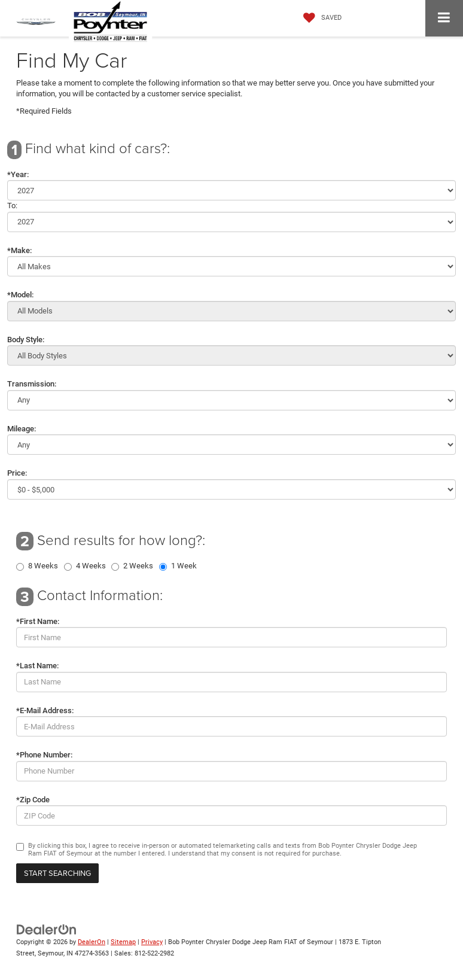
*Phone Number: (44, 755)
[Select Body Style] (231, 355)
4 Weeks (91, 566)
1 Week (184, 566)
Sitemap (123, 942)
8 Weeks (43, 566)
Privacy (152, 942)
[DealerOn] (47, 929)
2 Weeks (138, 566)
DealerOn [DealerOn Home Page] (92, 942)
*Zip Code (33, 800)
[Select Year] (231, 190)
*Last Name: (37, 666)
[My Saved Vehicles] (319, 18)
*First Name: (38, 621)
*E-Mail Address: (45, 710)
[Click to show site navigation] (444, 18)
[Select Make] (231, 266)
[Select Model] (231, 311)
